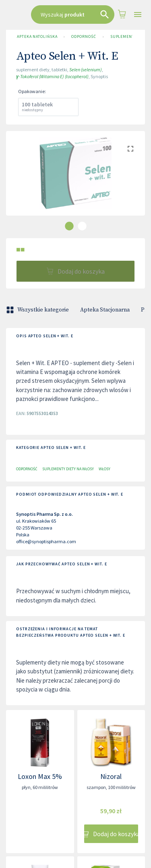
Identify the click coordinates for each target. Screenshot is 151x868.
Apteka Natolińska (37, 37)
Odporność (84, 37)
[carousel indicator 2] (82, 226)
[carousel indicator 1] (69, 226)
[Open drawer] (138, 15)
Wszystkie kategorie (38, 310)
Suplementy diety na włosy (68, 469)
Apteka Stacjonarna (105, 310)
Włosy (104, 469)
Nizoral (111, 776)
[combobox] (73, 15)
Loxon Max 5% (40, 776)
